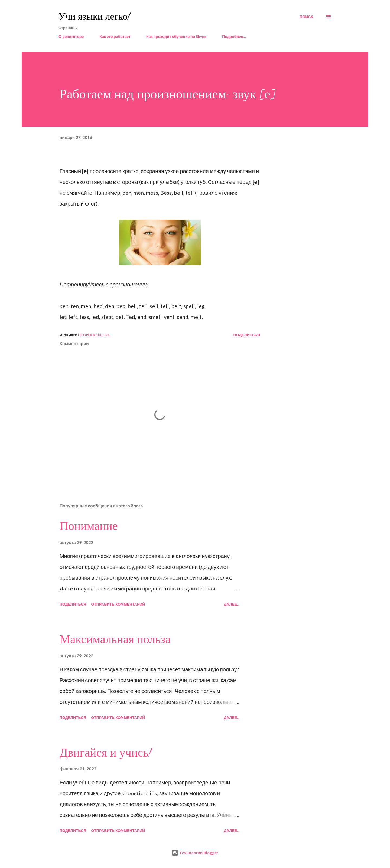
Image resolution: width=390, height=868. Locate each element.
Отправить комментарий (118, 604)
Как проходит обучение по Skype (176, 36)
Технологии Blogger (195, 853)
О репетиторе (71, 36)
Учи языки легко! (94, 17)
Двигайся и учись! (105, 753)
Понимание (89, 526)
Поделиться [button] (247, 335)
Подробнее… (234, 36)
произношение (94, 335)
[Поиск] (306, 17)
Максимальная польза (115, 639)
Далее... (232, 604)
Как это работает (115, 36)
